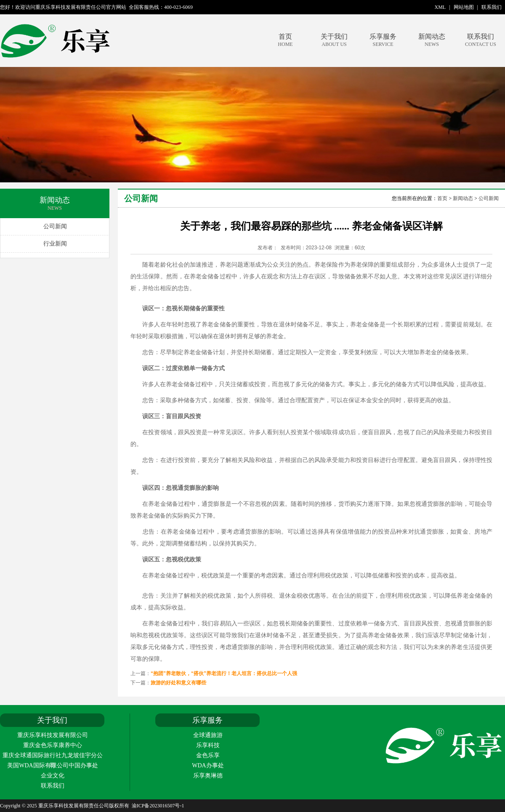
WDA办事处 (208, 765)
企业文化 (53, 776)
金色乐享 (208, 755)
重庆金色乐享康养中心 (53, 745)
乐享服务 (383, 40)
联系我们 (492, 7)
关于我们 (334, 40)
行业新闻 (55, 244)
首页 (285, 40)
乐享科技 (208, 745)
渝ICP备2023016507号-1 (158, 806)
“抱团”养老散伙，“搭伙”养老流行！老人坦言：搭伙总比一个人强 (224, 673)
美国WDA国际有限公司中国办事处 (52, 765)
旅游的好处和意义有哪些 (178, 683)
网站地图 (464, 7)
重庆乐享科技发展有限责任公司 (94, 41)
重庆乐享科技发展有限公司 (53, 735)
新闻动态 (432, 40)
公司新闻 (55, 226)
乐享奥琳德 (208, 776)
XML (440, 7)
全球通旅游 (208, 735)
